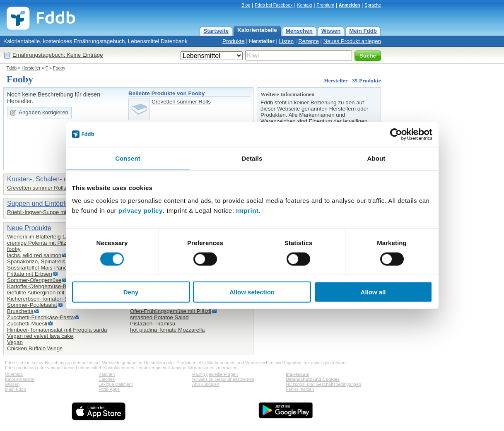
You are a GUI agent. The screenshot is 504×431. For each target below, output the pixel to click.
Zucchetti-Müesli (27, 324)
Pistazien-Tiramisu (153, 324)
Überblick (14, 374)
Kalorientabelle (257, 30)
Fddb (12, 68)
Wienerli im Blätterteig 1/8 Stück (46, 237)
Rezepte (309, 41)
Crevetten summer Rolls (181, 102)
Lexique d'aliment (116, 384)
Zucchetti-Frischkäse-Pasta (40, 317)
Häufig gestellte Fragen (215, 374)
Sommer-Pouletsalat (32, 305)
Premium (325, 5)
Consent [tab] (128, 158)
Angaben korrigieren (43, 112)
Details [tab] (252, 158)
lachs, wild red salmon (34, 255)
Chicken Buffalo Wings (35, 348)
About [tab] (376, 158)
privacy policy (141, 211)
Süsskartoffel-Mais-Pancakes (43, 268)
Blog (246, 5)
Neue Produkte (29, 228)
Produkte (233, 41)
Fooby (59, 68)
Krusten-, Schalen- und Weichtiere (57, 179)
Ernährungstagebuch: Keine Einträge (58, 55)
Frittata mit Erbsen (30, 274)
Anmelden (350, 5)
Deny (131, 292)
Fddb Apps (109, 389)
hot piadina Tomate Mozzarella (168, 330)
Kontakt (304, 5)
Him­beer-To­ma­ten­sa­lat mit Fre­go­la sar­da (57, 330)
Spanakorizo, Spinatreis (36, 261)
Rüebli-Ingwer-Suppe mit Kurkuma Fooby (58, 212)
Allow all (373, 292)
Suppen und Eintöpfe (38, 203)
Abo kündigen (206, 384)
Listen (287, 41)
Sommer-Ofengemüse (34, 280)
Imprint (247, 211)
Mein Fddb (363, 31)
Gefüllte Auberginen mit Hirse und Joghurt (58, 293)
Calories (107, 379)
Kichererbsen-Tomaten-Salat (42, 299)
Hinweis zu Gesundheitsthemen (223, 379)
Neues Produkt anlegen (352, 41)
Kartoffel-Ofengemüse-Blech (42, 286)
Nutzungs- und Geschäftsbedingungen (323, 384)
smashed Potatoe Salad (159, 317)
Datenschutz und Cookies (313, 379)
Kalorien (107, 374)
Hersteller (262, 41)
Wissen (331, 31)
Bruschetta (20, 311)
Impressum (298, 374)
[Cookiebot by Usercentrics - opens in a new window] (396, 134)
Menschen (299, 31)
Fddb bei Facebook (274, 5)
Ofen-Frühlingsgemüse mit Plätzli (171, 311)
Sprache (373, 5)
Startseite (216, 31)
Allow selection (252, 292)
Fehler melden (300, 389)
